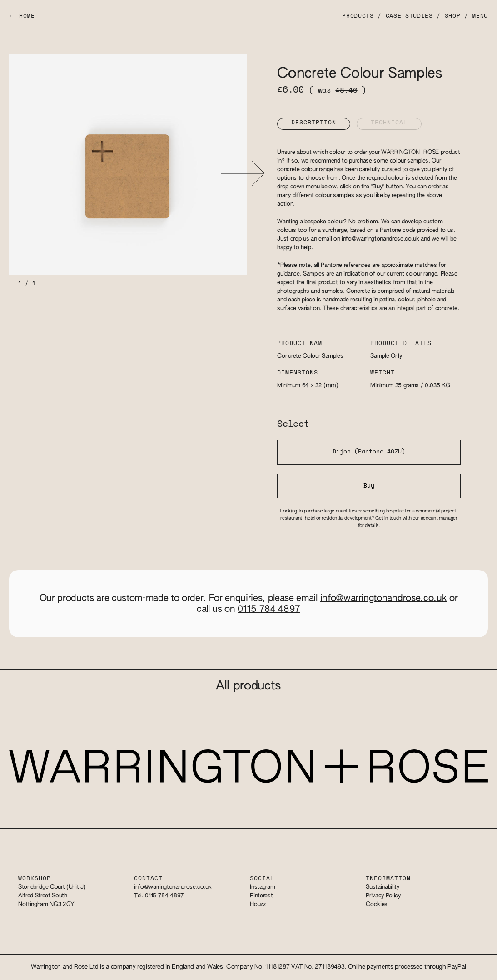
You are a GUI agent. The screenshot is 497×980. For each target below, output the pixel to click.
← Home (22, 16)
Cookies (377, 904)
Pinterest (261, 896)
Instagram (262, 887)
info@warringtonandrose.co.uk (380, 239)
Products (358, 16)
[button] (242, 173)
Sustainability (382, 887)
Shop (453, 16)
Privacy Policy (383, 896)
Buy (369, 486)
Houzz (258, 904)
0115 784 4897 (269, 609)
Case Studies (409, 16)
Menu (480, 16)
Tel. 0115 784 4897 (159, 896)
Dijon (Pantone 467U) (369, 452)
